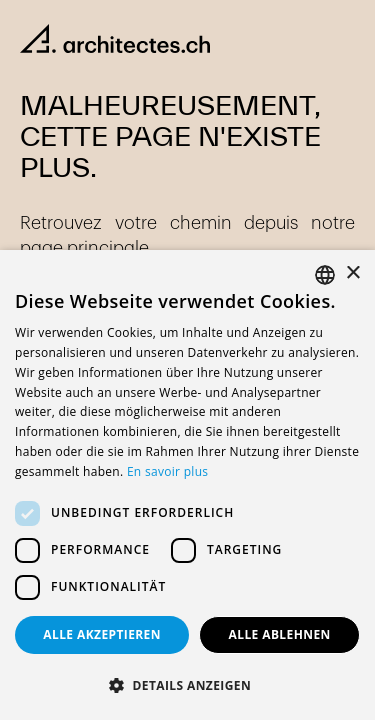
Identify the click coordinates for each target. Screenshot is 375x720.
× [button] (352, 273)
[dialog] (187, 485)
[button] (187, 686)
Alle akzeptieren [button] (102, 634)
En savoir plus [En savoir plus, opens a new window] (167, 471)
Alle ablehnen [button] (280, 634)
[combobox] (325, 275)
